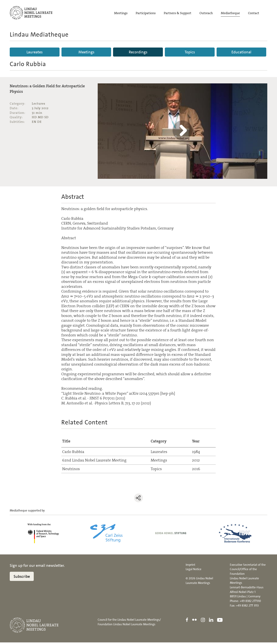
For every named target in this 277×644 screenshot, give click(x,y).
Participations (146, 14)
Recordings (138, 52)
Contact (254, 14)
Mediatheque (230, 14)
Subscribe (22, 578)
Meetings (121, 14)
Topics (190, 52)
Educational (241, 52)
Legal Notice (194, 571)
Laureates (35, 52)
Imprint (190, 566)
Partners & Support (178, 14)
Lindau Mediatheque (39, 34)
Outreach (206, 14)
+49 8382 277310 (250, 602)
